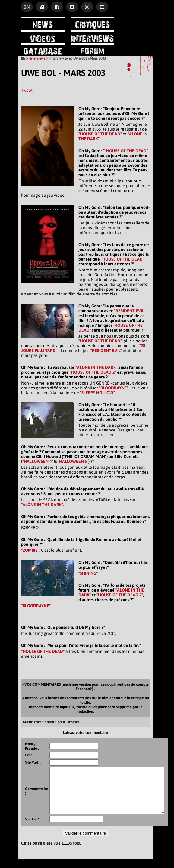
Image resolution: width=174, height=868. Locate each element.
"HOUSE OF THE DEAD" (100, 134)
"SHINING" (88, 573)
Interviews (37, 58)
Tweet (27, 90)
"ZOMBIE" (30, 550)
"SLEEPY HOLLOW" (97, 393)
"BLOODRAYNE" (114, 388)
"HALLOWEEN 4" (38, 461)
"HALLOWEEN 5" (73, 461)
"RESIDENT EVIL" (130, 311)
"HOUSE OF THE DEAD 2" (93, 372)
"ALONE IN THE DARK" (96, 367)
